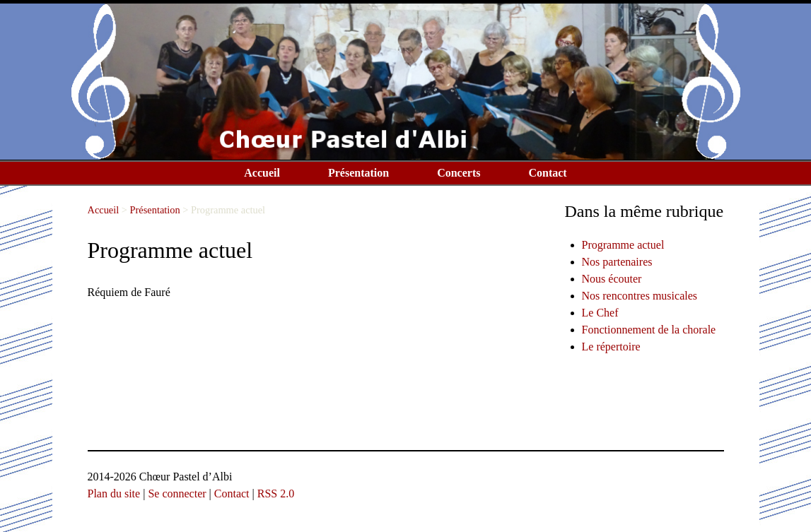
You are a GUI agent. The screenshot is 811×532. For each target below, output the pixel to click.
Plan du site (114, 493)
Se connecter (177, 493)
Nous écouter (612, 279)
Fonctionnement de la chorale (649, 330)
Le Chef (600, 313)
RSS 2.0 (276, 493)
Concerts (459, 173)
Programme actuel (623, 245)
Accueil (262, 173)
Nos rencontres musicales (640, 296)
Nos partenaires (617, 262)
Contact (547, 173)
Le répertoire (611, 347)
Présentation (358, 173)
